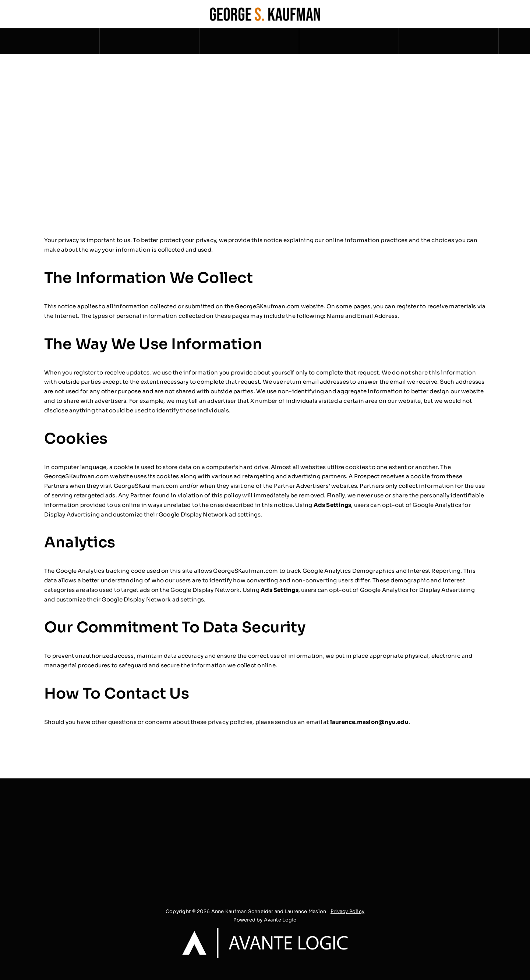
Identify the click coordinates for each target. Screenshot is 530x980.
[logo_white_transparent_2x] (265, 931)
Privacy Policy (347, 911)
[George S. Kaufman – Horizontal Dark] (265, 10)
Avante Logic (280, 920)
